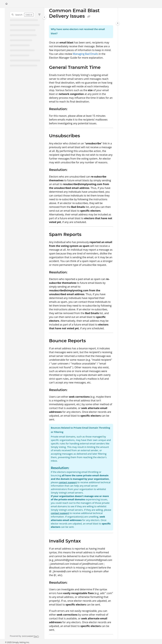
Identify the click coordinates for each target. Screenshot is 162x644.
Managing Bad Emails (86, 54)
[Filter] (39, 15)
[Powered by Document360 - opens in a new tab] (24, 636)
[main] (81, 323)
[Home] (6, 4)
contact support (68, 482)
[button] (22, 15)
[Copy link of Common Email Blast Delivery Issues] (89, 17)
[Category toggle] (44, 17)
